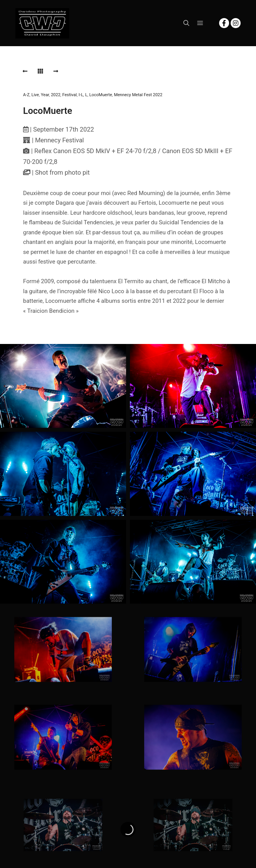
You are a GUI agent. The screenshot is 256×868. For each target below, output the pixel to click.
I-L (81, 95)
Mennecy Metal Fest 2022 (138, 95)
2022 (56, 95)
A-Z (26, 95)
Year (45, 95)
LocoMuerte (101, 95)
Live (35, 95)
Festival (70, 95)
